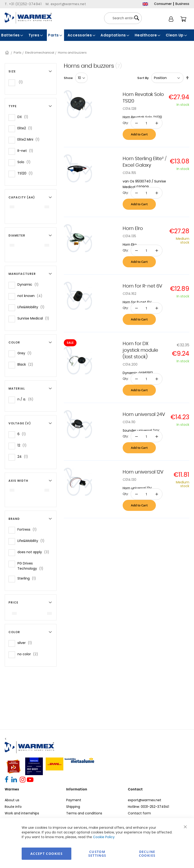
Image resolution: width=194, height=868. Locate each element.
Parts (18, 53)
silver (26, 643)
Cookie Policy (104, 837)
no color (29, 654)
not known (31, 296)
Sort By (143, 78)
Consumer (163, 4)
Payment (74, 800)
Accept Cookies (46, 854)
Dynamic (29, 284)
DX (24, 117)
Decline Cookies (147, 854)
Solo (25, 162)
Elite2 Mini (30, 139)
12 (23, 445)
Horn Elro (133, 229)
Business (182, 4)
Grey (26, 353)
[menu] (97, 35)
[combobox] (123, 18)
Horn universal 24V (144, 414)
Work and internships (22, 813)
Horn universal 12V (143, 472)
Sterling (28, 578)
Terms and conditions (84, 813)
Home (7, 53)
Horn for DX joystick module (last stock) (140, 350)
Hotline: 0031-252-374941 (148, 807)
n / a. (27, 399)
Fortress (28, 529)
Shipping (73, 807)
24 (24, 456)
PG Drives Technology (33, 566)
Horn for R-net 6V (142, 286)
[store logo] (28, 18)
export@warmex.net (145, 800)
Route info (13, 807)
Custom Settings (97, 854)
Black (27, 364)
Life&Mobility (32, 307)
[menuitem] (12, 35)
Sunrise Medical (35, 318)
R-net (27, 151)
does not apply (35, 552)
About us (12, 800)
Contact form (139, 813)
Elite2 (26, 128)
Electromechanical (40, 53)
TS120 (26, 173)
